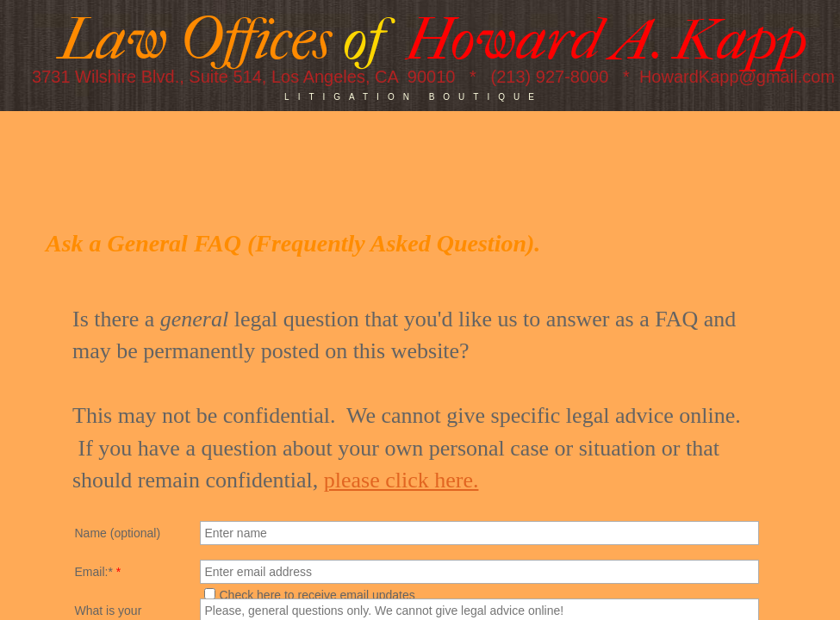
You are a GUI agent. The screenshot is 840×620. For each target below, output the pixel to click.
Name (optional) (118, 533)
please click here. (401, 480)
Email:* (98, 572)
